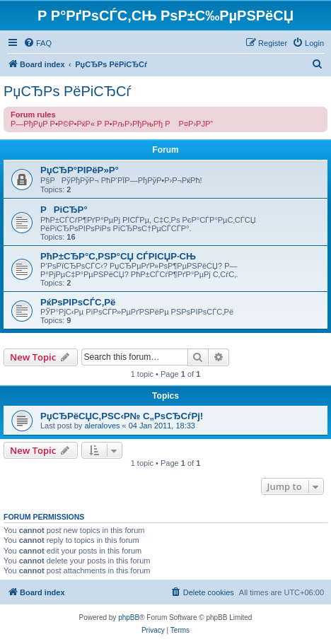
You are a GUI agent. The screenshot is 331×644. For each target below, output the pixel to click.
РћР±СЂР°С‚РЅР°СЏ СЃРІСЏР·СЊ (118, 256)
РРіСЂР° (64, 210)
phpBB (129, 617)
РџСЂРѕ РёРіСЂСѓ (68, 91)
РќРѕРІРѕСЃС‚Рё (78, 302)
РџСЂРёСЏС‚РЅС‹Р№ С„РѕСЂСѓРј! (122, 416)
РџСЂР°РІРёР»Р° (80, 170)
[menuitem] (37, 43)
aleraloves (102, 426)
